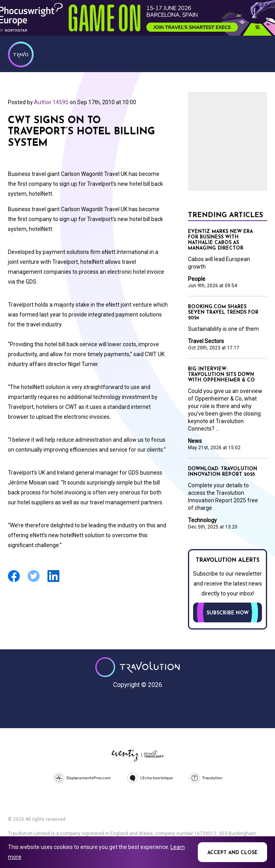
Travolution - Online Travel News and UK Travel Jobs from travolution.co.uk (137, 667)
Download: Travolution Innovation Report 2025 (223, 472)
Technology (202, 520)
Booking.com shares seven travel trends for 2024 (223, 313)
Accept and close (232, 853)
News (195, 441)
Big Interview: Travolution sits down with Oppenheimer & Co (221, 375)
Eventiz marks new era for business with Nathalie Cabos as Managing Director (220, 240)
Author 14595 (51, 102)
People (197, 279)
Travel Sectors (206, 341)
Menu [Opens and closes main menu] (259, 53)
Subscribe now (228, 613)
